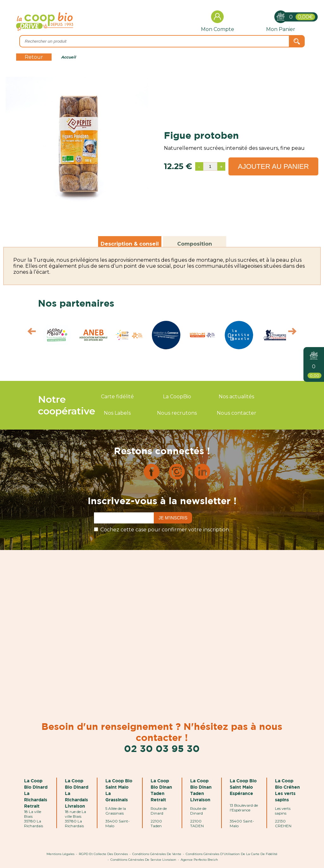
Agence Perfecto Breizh (199, 860)
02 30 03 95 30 (162, 748)
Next (295, 333)
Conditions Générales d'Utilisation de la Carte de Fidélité (232, 854)
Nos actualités (236, 397)
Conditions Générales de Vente (157, 854)
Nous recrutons (177, 413)
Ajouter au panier (274, 166)
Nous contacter (237, 413)
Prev (29, 333)
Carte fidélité (117, 397)
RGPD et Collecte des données (103, 854)
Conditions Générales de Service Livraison (143, 860)
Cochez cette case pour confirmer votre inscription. (165, 530)
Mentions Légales (60, 854)
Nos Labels (117, 413)
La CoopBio (177, 397)
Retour (34, 57)
